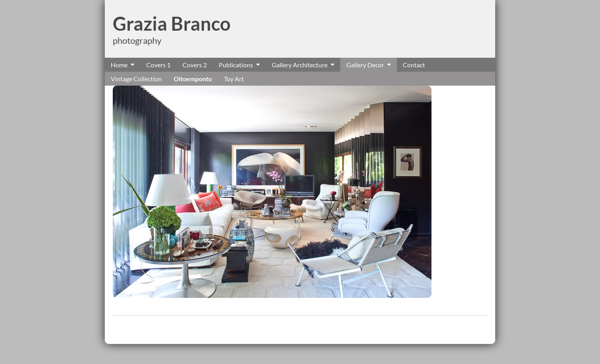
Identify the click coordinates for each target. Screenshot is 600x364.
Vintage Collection (136, 79)
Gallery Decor (365, 65)
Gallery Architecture (300, 65)
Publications (236, 65)
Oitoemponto (193, 79)
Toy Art (234, 79)
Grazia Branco (172, 23)
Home (119, 65)
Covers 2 (195, 65)
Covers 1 (158, 65)
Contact (414, 65)
